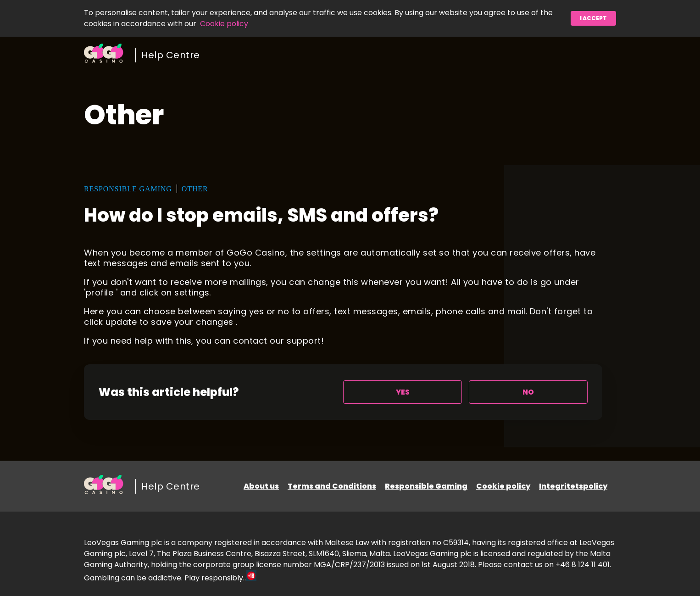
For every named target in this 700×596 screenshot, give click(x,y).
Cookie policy (224, 24)
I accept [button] (593, 18)
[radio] (403, 392)
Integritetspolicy (573, 486)
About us (261, 486)
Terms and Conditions (332, 486)
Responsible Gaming (426, 486)
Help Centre (171, 55)
